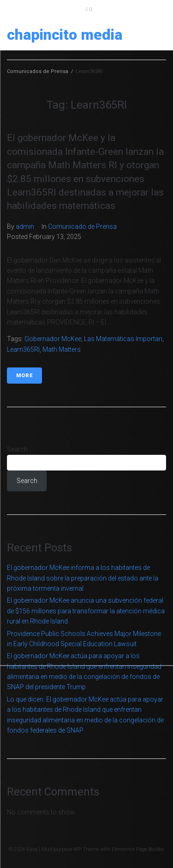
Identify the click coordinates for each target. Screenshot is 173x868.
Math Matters (62, 349)
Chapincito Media (65, 35)
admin (25, 226)
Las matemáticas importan (123, 339)
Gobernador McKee (53, 339)
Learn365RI (23, 349)
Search (17, 449)
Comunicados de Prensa (38, 71)
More (24, 376)
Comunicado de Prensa (82, 226)
